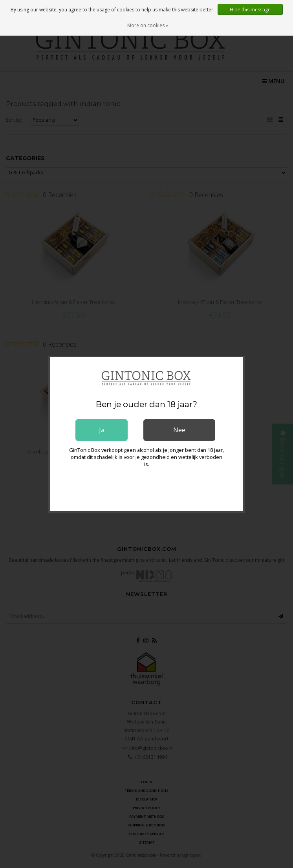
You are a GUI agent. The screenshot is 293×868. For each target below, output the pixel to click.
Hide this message (250, 10)
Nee (179, 430)
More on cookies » (148, 25)
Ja (102, 430)
